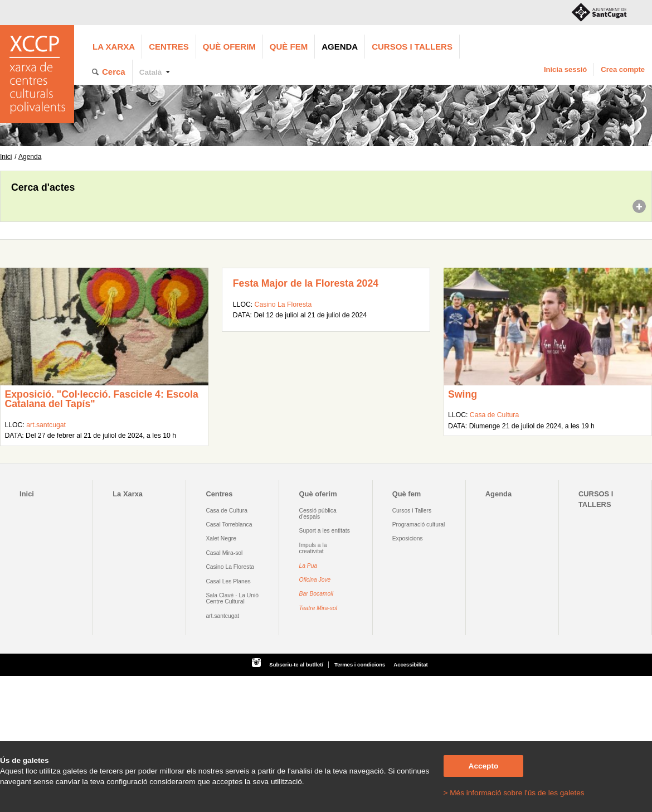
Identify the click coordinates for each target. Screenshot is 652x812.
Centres (169, 47)
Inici (6, 157)
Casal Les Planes (228, 581)
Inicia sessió (565, 69)
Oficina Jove (315, 580)
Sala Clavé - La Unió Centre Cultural (232, 598)
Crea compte (623, 69)
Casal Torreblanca (229, 525)
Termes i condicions (360, 664)
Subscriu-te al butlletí (296, 664)
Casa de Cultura (494, 415)
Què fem (289, 47)
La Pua (308, 566)
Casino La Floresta (283, 304)
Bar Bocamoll (316, 594)
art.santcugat (46, 425)
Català (151, 72)
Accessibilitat (410, 664)
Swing (463, 394)
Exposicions (408, 538)
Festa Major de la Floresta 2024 (306, 283)
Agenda (340, 47)
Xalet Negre (221, 538)
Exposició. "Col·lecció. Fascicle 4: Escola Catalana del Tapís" (101, 399)
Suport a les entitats (325, 531)
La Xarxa (114, 47)
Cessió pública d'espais (318, 514)
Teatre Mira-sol (318, 608)
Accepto (484, 766)
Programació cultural (419, 525)
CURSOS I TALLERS (412, 47)
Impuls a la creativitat (313, 548)
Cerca (114, 72)
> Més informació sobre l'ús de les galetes (514, 793)
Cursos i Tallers (412, 511)
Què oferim (229, 47)
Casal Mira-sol (224, 553)
